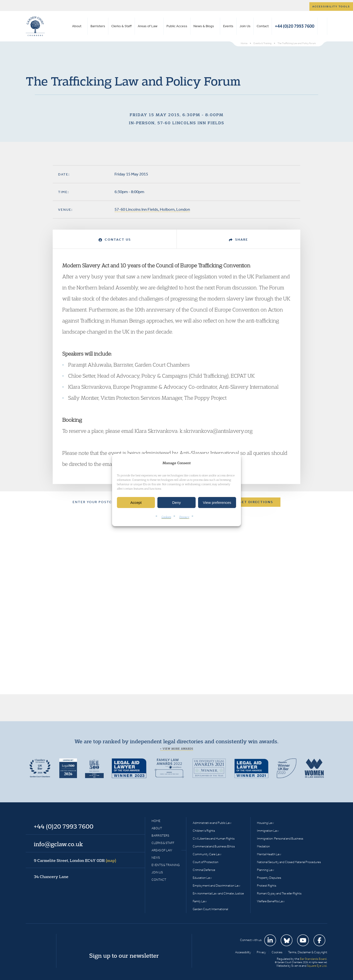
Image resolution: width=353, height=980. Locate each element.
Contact (263, 26)
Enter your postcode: (97, 502)
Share (239, 240)
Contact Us (115, 240)
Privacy (184, 517)
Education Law (202, 878)
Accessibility (243, 952)
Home (156, 821)
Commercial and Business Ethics (214, 846)
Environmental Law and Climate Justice (218, 893)
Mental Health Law (269, 854)
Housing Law (265, 823)
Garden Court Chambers (35, 26)
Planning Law (265, 870)
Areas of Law (148, 26)
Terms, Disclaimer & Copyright (308, 952)
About (77, 26)
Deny (176, 502)
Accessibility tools (331, 6)
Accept (136, 502)
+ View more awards (177, 749)
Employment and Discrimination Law (216, 886)
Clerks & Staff (121, 26)
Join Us (245, 26)
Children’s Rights (204, 831)
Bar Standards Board (313, 959)
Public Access (177, 26)
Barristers (98, 26)
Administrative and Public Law (212, 823)
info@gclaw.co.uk (58, 844)
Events (228, 26)
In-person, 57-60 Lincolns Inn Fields (177, 123)
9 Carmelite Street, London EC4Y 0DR (75, 860)
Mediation (263, 846)
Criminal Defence (204, 870)
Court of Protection (206, 862)
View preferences (217, 502)
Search (322, 26)
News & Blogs (204, 26)
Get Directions (256, 502)
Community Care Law (207, 854)
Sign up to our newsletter (124, 955)
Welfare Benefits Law (271, 901)
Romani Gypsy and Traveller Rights (279, 893)
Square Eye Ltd (317, 966)
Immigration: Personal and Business (280, 838)
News (156, 858)
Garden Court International (210, 909)
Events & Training (166, 865)
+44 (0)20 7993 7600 (295, 26)
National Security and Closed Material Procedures (289, 862)
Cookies (166, 517)
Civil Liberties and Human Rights (214, 838)
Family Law (200, 901)
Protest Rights (267, 886)
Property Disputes (269, 878)
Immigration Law (268, 831)
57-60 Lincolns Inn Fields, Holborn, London (152, 209)
